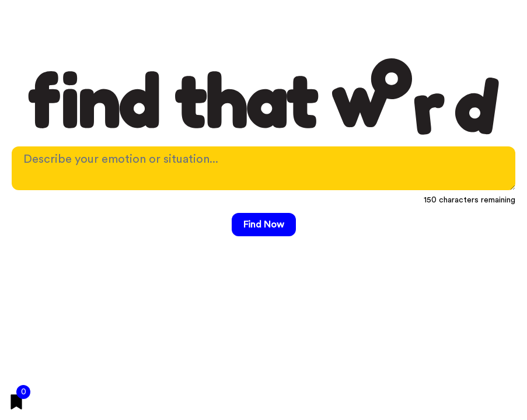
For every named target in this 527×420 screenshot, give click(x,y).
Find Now (264, 225)
